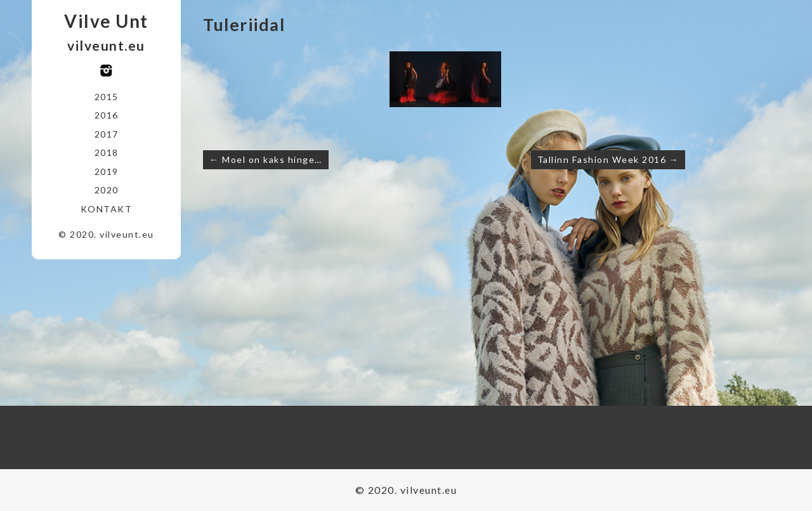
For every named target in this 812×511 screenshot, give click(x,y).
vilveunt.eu (106, 45)
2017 (107, 134)
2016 (107, 115)
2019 (107, 171)
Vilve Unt (106, 21)
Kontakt (107, 209)
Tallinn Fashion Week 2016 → (608, 159)
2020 (107, 190)
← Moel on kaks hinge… (266, 159)
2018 (107, 152)
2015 (107, 97)
